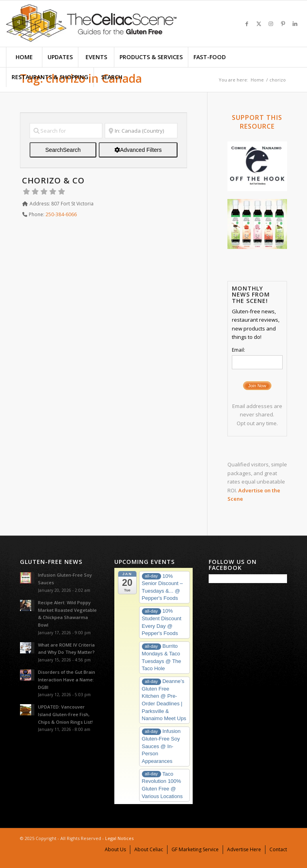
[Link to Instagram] (271, 24)
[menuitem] (24, 57)
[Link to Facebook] (247, 24)
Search (63, 150)
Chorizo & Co (53, 180)
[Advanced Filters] (138, 150)
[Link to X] (259, 24)
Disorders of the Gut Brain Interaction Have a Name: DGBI (67, 680)
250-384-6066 (61, 214)
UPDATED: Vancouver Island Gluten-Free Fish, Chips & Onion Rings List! (65, 714)
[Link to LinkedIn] (295, 24)
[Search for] (66, 131)
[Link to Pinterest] (283, 24)
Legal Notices (119, 838)
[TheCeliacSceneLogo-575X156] (92, 24)
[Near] (141, 131)
